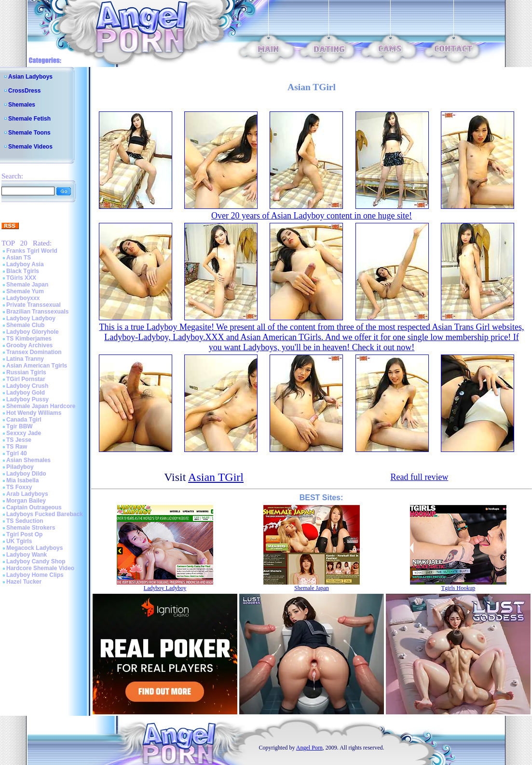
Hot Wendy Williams (34, 413)
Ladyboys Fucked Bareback (45, 514)
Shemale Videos (30, 147)
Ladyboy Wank (27, 555)
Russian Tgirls (26, 372)
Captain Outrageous (34, 507)
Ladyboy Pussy (27, 399)
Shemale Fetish (29, 119)
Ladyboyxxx (23, 298)
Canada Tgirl (24, 420)
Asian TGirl (216, 477)
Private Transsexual (34, 305)
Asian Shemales (28, 460)
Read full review (419, 477)
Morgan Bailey (26, 501)
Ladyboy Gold (26, 393)
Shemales (22, 105)
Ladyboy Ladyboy (31, 318)
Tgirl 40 (17, 453)
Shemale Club (25, 325)
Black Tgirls (23, 271)
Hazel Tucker (24, 582)
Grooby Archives (29, 345)
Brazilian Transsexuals (37, 312)
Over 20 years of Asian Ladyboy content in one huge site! (312, 216)
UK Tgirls (19, 541)
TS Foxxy (19, 487)
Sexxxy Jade (24, 433)
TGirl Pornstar (26, 379)
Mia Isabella (22, 480)
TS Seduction (25, 521)
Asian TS (19, 258)
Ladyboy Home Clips (35, 575)
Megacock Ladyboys (34, 548)
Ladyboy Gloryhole (33, 332)
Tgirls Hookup (458, 588)
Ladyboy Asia (25, 264)
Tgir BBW (20, 426)
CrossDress (24, 91)
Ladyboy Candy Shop (36, 561)
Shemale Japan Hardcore (41, 406)
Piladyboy (20, 467)
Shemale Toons (29, 133)
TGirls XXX (21, 278)
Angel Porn (309, 748)
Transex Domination (34, 352)
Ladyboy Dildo (26, 474)
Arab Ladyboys (27, 494)
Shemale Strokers (31, 528)
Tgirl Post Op (24, 534)
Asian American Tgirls (37, 366)
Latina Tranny (25, 359)
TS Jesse (19, 440)
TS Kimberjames (29, 339)
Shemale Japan (27, 285)
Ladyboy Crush (27, 386)
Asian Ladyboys (30, 77)
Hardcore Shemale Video (40, 568)
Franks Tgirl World (32, 251)
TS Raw (17, 447)
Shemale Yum (25, 291)
